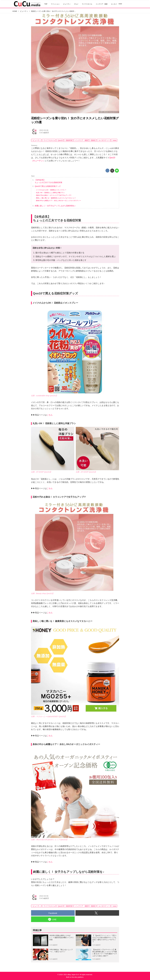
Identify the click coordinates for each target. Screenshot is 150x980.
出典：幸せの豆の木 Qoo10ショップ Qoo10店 (49, 840)
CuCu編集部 (44, 133)
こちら (50, 415)
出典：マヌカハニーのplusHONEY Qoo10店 (48, 716)
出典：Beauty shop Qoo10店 (109, 112)
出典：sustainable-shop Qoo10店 (44, 396)
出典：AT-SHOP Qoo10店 (41, 472)
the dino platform (78, 977)
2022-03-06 (44, 130)
